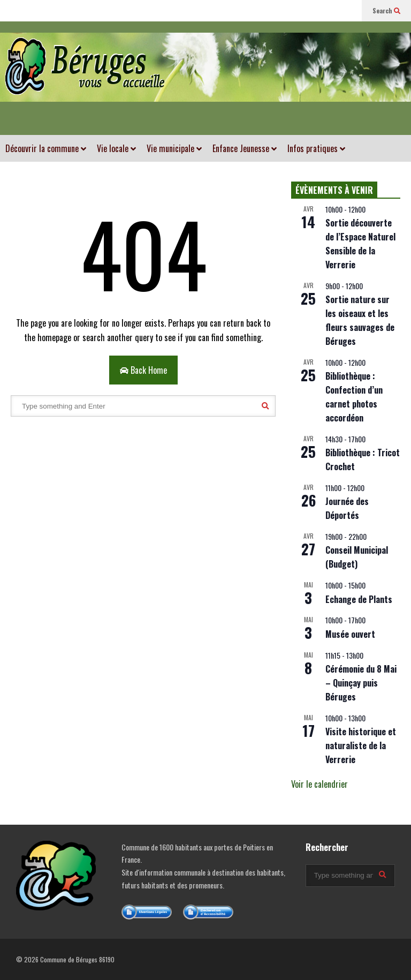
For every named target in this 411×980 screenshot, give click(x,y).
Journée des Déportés (347, 508)
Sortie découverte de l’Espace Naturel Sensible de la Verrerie (360, 244)
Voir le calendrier (319, 784)
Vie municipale (174, 148)
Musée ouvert (350, 634)
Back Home (143, 370)
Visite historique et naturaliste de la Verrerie (361, 745)
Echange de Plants (359, 599)
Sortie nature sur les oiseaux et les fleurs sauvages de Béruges (360, 320)
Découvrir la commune (46, 148)
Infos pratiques (316, 148)
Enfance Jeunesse (245, 148)
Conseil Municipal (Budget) (357, 557)
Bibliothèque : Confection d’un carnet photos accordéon (354, 397)
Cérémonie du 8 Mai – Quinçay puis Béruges (361, 683)
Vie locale (116, 148)
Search (386, 10)
